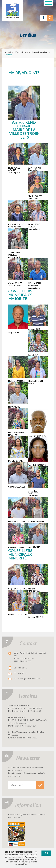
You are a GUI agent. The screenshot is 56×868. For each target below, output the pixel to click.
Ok (46, 853)
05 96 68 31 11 (20, 668)
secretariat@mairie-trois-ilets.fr (28, 679)
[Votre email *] (22, 785)
